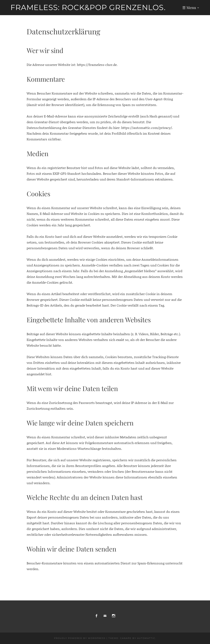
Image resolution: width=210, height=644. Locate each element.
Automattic (146, 638)
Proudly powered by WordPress (80, 638)
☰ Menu (189, 8)
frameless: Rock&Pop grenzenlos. (88, 7)
